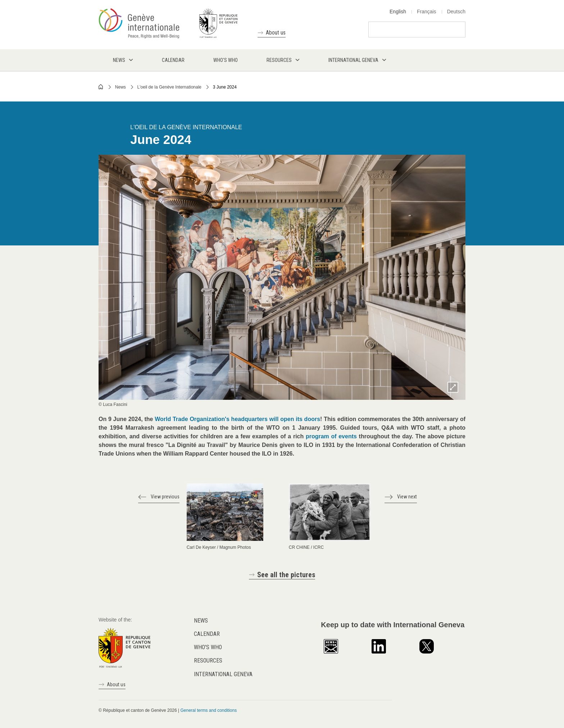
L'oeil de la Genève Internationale (169, 87)
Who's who (208, 647)
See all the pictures (286, 575)
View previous (165, 497)
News (120, 87)
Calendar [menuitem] (173, 60)
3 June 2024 (225, 87)
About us (276, 33)
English (398, 12)
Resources (208, 661)
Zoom (453, 387)
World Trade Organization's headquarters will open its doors (237, 419)
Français (427, 12)
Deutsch (456, 12)
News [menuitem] (119, 60)
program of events (331, 436)
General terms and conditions (208, 710)
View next (407, 497)
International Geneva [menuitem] (353, 60)
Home (101, 87)
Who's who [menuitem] (226, 60)
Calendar (207, 634)
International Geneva (223, 674)
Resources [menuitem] (279, 60)
